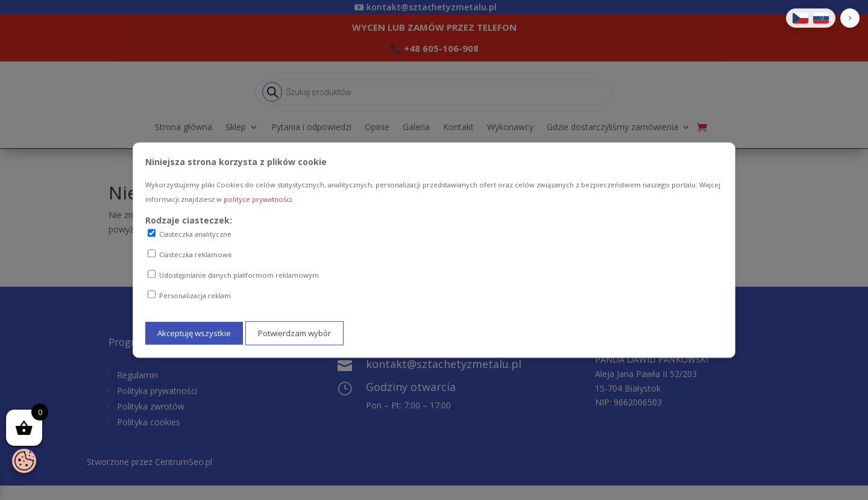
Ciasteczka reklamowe (190, 254)
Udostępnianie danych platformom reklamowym (233, 275)
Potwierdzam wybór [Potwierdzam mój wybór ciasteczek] (294, 333)
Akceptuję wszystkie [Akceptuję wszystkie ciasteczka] (194, 333)
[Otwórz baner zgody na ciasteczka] (24, 461)
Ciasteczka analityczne (190, 234)
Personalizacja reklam (189, 295)
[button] (850, 18)
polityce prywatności (258, 199)
